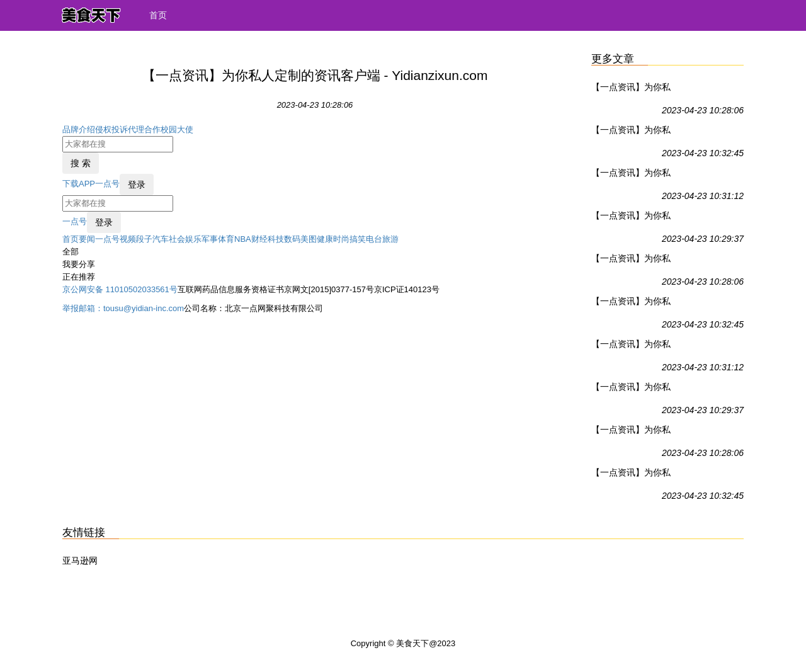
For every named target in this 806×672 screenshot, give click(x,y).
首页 (158, 15)
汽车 (161, 239)
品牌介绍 (79, 129)
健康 (325, 239)
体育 (226, 239)
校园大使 (177, 129)
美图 (309, 239)
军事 (210, 239)
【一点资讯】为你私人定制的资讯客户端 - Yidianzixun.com (634, 89)
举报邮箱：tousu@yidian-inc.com (123, 308)
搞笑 (358, 239)
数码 (292, 239)
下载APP (79, 184)
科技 (276, 239)
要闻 (87, 239)
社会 (177, 239)
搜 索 (81, 163)
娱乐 (193, 239)
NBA (243, 239)
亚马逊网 (80, 561)
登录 (137, 185)
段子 (144, 239)
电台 (374, 239)
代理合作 (144, 129)
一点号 (107, 184)
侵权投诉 (111, 129)
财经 (259, 239)
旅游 (390, 239)
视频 (128, 239)
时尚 (341, 239)
